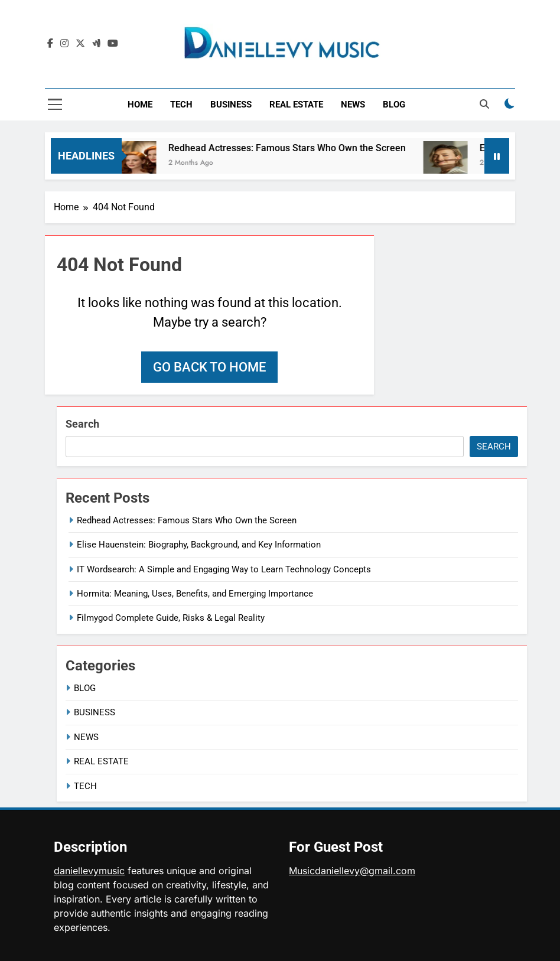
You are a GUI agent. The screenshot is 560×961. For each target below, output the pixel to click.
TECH (181, 105)
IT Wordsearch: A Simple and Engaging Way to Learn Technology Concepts (224, 569)
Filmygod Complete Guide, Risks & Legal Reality (171, 618)
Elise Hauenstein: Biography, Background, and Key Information (199, 545)
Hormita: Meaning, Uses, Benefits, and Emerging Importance (195, 594)
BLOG (394, 105)
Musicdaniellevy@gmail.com (352, 871)
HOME (140, 105)
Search (82, 424)
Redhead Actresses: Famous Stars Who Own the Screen (293, 148)
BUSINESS (231, 105)
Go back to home (209, 367)
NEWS (353, 105)
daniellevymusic (89, 871)
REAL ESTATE (296, 105)
